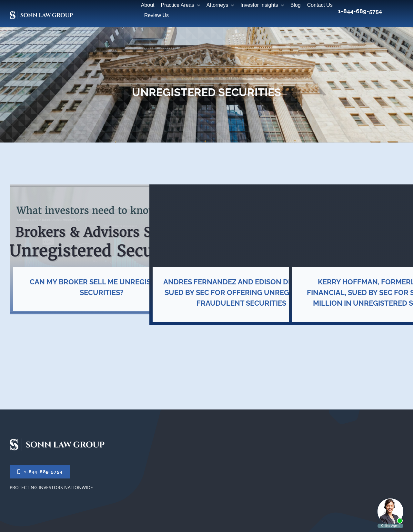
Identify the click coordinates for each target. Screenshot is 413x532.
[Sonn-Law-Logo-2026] (58, 441)
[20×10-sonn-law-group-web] (78, 16)
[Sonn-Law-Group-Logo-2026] (42, 13)
